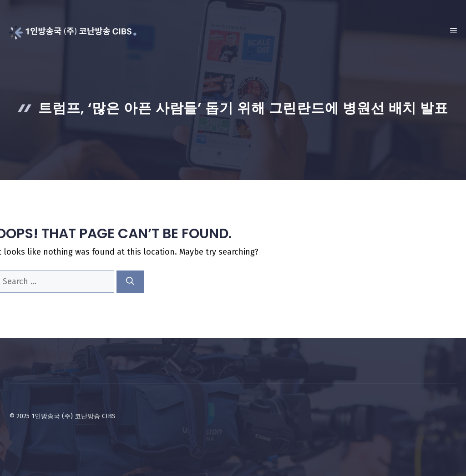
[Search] (130, 282)
